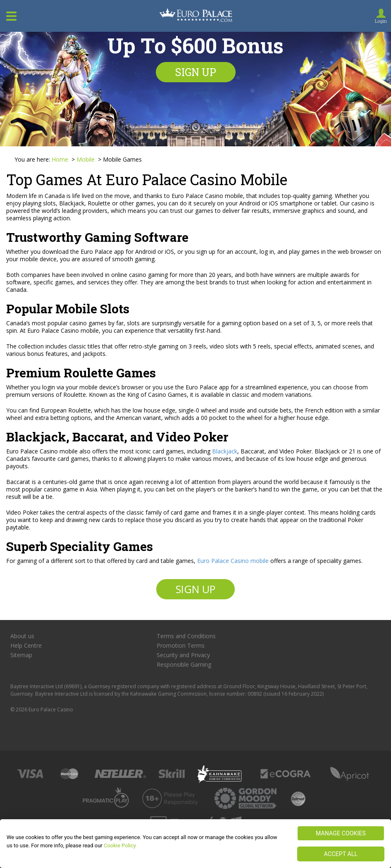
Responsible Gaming (184, 665)
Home (60, 159)
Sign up (196, 72)
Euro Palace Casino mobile (233, 561)
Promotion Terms (181, 646)
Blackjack (225, 451)
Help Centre (26, 646)
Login (381, 21)
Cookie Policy (120, 845)
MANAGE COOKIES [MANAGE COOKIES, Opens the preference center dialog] (341, 833)
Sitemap (21, 655)
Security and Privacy (183, 655)
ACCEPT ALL (341, 854)
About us (22, 636)
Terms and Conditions (186, 636)
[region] (195, 844)
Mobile (86, 159)
